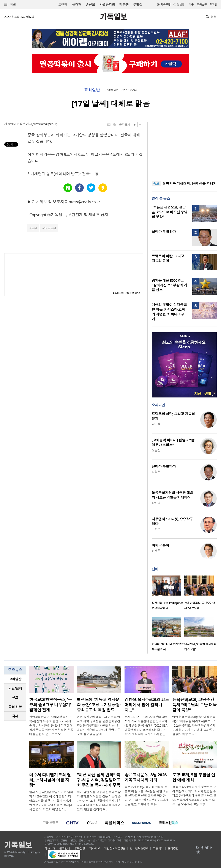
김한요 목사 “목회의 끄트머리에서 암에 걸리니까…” (147, 705)
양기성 (156, 424)
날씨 (34, 228)
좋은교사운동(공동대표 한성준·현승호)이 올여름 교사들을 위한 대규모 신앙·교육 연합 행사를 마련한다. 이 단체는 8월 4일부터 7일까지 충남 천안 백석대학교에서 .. (147, 795)
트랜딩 (63, 5)
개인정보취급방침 (115, 848)
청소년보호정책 (139, 848)
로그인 (213, 4)
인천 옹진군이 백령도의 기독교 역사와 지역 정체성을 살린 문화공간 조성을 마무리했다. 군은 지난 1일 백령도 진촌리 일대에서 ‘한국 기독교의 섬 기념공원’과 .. (99, 725)
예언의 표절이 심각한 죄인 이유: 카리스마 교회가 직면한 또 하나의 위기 (170, 312)
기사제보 (95, 848)
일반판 (181, 4)
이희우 (156, 529)
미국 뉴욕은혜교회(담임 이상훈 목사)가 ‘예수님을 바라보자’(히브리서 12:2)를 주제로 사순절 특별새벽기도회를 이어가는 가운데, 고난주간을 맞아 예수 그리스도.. (194, 725)
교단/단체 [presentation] (15, 688)
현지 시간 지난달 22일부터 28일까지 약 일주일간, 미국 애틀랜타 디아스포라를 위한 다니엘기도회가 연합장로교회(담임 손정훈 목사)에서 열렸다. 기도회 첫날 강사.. (51, 801)
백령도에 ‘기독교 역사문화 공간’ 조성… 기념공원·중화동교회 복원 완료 (99, 705)
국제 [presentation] (15, 716)
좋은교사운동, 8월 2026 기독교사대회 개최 (146, 777)
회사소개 (50, 848)
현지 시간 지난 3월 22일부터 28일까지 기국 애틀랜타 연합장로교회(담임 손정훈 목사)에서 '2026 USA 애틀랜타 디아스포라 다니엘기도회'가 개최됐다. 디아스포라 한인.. (146, 725)
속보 (156, 184)
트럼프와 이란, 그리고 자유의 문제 (168, 258)
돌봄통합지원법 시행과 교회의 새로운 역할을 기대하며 (172, 495)
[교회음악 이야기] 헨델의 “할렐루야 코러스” (173, 443)
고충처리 (158, 848)
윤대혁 (77, 5)
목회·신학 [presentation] (15, 707)
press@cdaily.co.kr (45, 124)
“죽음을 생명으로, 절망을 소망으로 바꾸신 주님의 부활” (170, 212)
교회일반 (92, 90)
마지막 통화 (160, 545)
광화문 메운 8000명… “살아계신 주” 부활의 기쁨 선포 (169, 285)
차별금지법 (107, 5)
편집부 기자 (24, 124)
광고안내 (65, 848)
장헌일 (156, 503)
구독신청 (202, 4)
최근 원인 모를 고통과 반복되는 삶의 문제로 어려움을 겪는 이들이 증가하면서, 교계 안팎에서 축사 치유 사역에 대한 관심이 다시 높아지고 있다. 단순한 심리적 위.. (99, 801)
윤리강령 (173, 848)
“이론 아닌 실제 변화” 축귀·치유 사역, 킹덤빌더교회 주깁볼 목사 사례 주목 (99, 780)
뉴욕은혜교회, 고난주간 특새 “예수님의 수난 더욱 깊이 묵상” (194, 705)
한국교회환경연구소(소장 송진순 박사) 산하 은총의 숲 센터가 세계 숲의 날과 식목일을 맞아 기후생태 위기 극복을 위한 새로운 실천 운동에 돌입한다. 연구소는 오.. (51, 725)
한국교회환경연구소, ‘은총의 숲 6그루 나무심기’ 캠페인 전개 (51, 705)
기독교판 (166, 4)
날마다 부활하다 (164, 232)
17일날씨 (50, 228)
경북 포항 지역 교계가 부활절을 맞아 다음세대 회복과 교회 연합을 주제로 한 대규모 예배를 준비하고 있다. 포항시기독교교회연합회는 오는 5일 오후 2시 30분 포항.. (194, 795)
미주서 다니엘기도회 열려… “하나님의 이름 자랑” (50, 780)
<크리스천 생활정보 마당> (127, 293)
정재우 (156, 551)
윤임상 (156, 450)
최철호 (156, 472)
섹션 (10, 5)
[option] (168, 594)
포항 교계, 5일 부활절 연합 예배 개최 (194, 777)
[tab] (15, 679)
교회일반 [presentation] (15, 679)
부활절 (138, 5)
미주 (191, 4)
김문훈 (124, 5)
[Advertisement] (184, 149)
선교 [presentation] (15, 698)
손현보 (90, 5)
